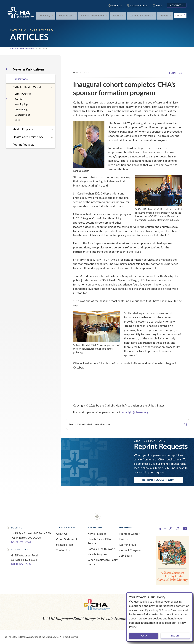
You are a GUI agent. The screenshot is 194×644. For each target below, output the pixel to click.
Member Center (129, 533)
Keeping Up (21, 104)
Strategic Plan (64, 544)
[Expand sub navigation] (52, 88)
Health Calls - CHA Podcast (99, 541)
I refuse (175, 636)
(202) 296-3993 (21, 542)
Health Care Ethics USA (28, 137)
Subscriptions (22, 114)
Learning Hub (128, 544)
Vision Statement (66, 539)
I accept (144, 636)
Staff (17, 120)
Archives (20, 99)
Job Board (126, 555)
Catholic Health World (22, 48)
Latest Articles (23, 93)
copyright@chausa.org (135, 412)
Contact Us (63, 550)
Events (124, 539)
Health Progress (23, 129)
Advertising (21, 109)
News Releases (97, 533)
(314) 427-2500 (21, 564)
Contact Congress (130, 550)
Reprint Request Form (158, 480)
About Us (62, 533)
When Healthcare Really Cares (103, 562)
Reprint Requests (23, 144)
